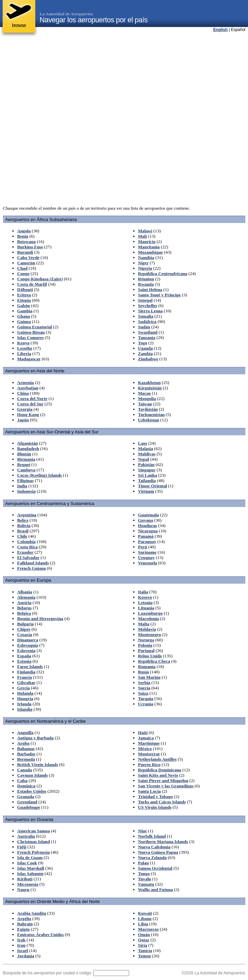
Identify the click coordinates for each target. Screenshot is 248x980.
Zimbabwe (148, 359)
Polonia (145, 645)
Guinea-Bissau (31, 332)
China (23, 393)
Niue (143, 831)
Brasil (23, 531)
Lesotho (25, 348)
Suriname (147, 552)
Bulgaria (26, 624)
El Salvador (28, 557)
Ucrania (146, 704)
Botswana (27, 241)
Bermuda (26, 759)
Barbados (26, 754)
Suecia (144, 688)
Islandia (25, 709)
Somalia (146, 316)
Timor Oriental (153, 486)
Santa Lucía (150, 791)
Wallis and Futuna (156, 889)
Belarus (25, 608)
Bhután (24, 454)
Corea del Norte (32, 398)
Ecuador (25, 552)
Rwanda (146, 284)
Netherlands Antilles (157, 759)
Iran (21, 945)
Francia (25, 677)
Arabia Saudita (32, 913)
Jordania (26, 956)
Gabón (24, 305)
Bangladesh (28, 448)
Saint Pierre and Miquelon (163, 780)
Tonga (144, 873)
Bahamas (26, 748)
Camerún (26, 263)
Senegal (145, 300)
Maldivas (147, 454)
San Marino (149, 677)
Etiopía (24, 300)
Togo (143, 343)
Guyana (146, 520)
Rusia (144, 672)
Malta (144, 624)
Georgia (25, 409)
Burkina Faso (30, 247)
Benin (23, 236)
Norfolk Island (152, 836)
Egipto (24, 929)
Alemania (26, 597)
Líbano (145, 918)
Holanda (25, 693)
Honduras (148, 525)
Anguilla (25, 732)
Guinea (24, 321)
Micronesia (28, 884)
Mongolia (147, 398)
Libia (143, 924)
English (221, 30)
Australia (26, 836)
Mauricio (147, 241)
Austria (24, 602)
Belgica (24, 613)
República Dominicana (160, 770)
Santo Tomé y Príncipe (159, 295)
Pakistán (146, 464)
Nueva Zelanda (152, 857)
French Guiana (32, 568)
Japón (23, 420)
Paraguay (147, 541)
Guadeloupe (29, 807)
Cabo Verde (28, 257)
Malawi (145, 231)
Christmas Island (34, 841)
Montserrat (149, 754)
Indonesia (27, 491)
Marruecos (148, 929)
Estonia (24, 661)
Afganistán (28, 443)
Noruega (146, 640)
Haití (143, 732)
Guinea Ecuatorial (35, 327)
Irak (21, 940)
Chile (22, 536)
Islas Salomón (30, 873)
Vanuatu (146, 884)
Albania (25, 592)
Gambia (25, 311)
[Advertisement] (81, 119)
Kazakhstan (149, 382)
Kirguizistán (150, 388)
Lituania (146, 608)
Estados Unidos (32, 791)
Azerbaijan (28, 388)
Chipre (24, 629)
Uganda (145, 348)
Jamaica (146, 738)
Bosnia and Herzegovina (40, 618)
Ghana (24, 316)
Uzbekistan (149, 420)
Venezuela (148, 563)
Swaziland (148, 332)
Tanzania (147, 337)
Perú (143, 547)
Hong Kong (28, 414)
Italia (143, 592)
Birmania (26, 459)
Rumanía (147, 666)
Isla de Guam (30, 857)
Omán (144, 934)
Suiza (143, 693)
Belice (23, 520)
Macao (145, 393)
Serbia (144, 682)
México (145, 748)
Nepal (144, 459)
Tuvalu (145, 879)
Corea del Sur (30, 404)
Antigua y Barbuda (36, 738)
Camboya (26, 470)
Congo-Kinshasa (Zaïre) (40, 279)
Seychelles (148, 305)
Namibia (146, 257)
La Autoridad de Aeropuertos (66, 14)
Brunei (24, 464)
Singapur (147, 470)
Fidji (22, 847)
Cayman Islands (33, 775)
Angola (24, 231)
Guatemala (149, 515)
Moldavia (147, 629)
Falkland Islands (33, 563)
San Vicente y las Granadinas (166, 786)
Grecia (24, 688)
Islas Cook (27, 863)
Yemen (145, 956)
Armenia (26, 382)
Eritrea (24, 295)
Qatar (144, 940)
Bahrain (25, 924)
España (24, 656)
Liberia (24, 353)
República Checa (154, 661)
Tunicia (145, 950)
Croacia (25, 634)
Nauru (23, 889)
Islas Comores (31, 337)
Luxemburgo (150, 613)
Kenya (23, 343)
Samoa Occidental (155, 868)
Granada (26, 796)
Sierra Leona (150, 311)
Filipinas (26, 480)
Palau (144, 863)
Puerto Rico (149, 764)
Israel (23, 950)
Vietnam (146, 491)
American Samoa (34, 831)
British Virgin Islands (38, 764)
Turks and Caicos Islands (162, 802)
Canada (25, 770)
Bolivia (24, 525)
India (22, 486)
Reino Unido (150, 656)
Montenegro (150, 634)
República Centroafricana (163, 273)
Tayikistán (148, 409)
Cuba (22, 780)
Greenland (27, 802)
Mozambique (151, 252)
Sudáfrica (147, 321)
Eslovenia (26, 650)
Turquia (146, 698)
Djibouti (25, 289)
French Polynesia (34, 852)
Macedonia (149, 618)
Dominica (26, 786)
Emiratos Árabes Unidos (41, 934)
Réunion (146, 279)
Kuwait (145, 913)
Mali (143, 236)
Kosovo (145, 597)
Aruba (23, 743)
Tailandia (147, 480)
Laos (143, 443)
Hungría (25, 698)
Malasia (146, 448)
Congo (23, 273)
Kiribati (25, 879)
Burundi (25, 252)
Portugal (146, 650)
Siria (143, 945)
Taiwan (145, 404)
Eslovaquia (28, 645)
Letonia (145, 602)
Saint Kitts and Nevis (158, 775)
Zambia (145, 353)
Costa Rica (28, 547)
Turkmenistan (151, 414)
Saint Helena (150, 289)
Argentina (27, 515)
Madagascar (29, 359)
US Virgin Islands (155, 807)
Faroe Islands (30, 666)
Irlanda (24, 704)
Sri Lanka (148, 475)
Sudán (144, 327)
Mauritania (149, 247)
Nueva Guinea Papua (158, 852)
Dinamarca (28, 640)
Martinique (149, 743)
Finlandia (26, 672)
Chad (22, 268)
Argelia (24, 918)
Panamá (146, 536)
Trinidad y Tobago (156, 796)
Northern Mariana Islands (163, 841)
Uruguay (146, 557)
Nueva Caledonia (154, 847)
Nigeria (145, 268)
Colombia (27, 541)
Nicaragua (148, 531)
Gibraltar (26, 682)
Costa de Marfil (32, 284)
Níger (143, 263)
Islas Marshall (31, 868)
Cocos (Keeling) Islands (40, 475)
